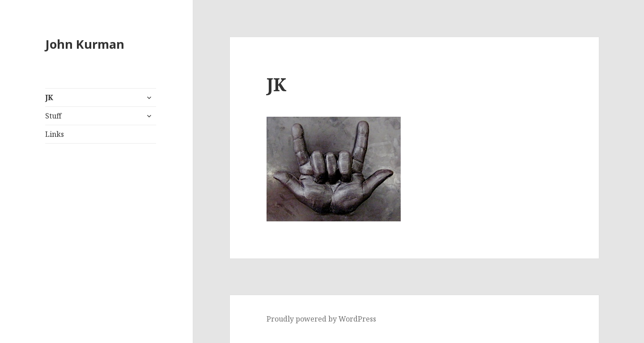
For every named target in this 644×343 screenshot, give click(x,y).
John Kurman (85, 44)
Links (55, 134)
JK (49, 97)
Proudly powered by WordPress (321, 319)
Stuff (53, 116)
